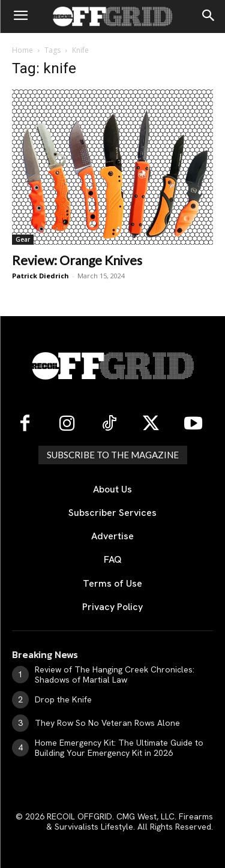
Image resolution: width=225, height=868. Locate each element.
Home (22, 50)
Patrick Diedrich (40, 276)
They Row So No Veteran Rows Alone (107, 723)
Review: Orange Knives (77, 260)
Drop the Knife (63, 699)
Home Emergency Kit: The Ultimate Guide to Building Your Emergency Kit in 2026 (119, 748)
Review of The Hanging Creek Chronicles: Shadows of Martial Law (115, 675)
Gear (23, 239)
